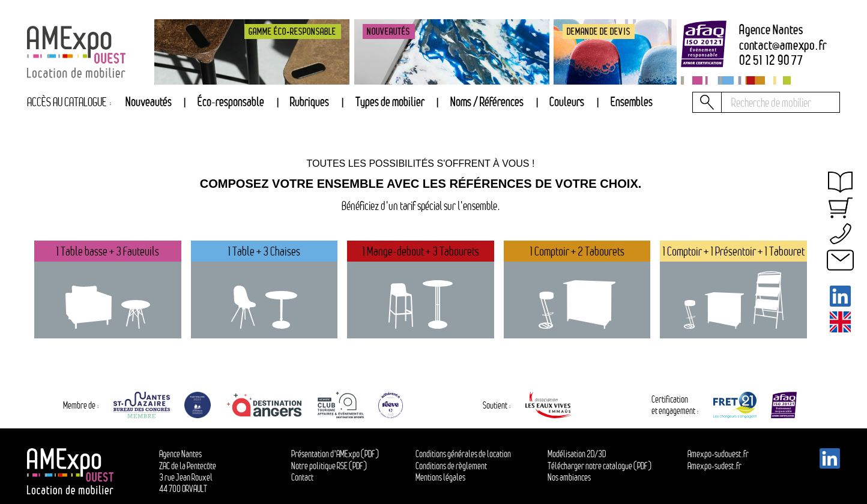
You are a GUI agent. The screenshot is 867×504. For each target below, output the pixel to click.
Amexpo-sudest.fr (714, 466)
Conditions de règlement (451, 466)
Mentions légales (440, 477)
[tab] (310, 102)
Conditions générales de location (463, 454)
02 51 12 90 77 (771, 61)
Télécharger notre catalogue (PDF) (600, 466)
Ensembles (632, 102)
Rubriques (310, 102)
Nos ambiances (569, 477)
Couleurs (567, 102)
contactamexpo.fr (783, 46)
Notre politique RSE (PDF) (329, 466)
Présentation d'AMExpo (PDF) (335, 454)
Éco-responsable (231, 102)
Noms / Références (487, 102)
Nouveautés (149, 102)
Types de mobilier (390, 102)
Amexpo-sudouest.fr (718, 454)
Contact (302, 477)
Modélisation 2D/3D (577, 454)
